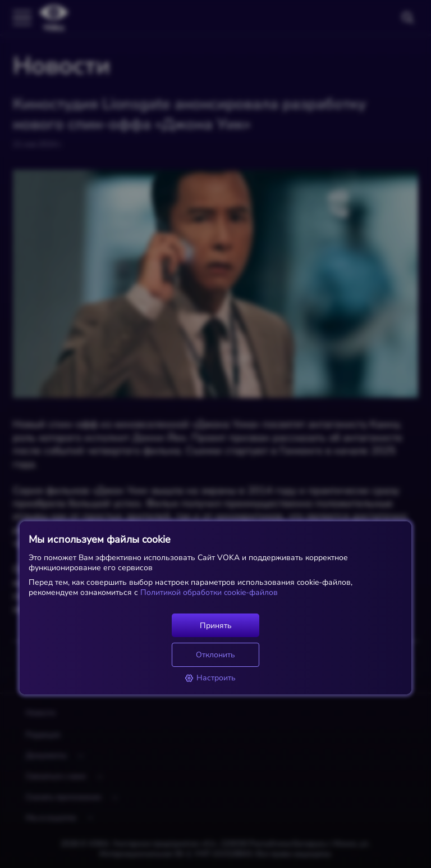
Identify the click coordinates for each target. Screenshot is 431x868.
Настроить (210, 678)
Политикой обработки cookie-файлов (208, 592)
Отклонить (215, 655)
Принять (216, 626)
